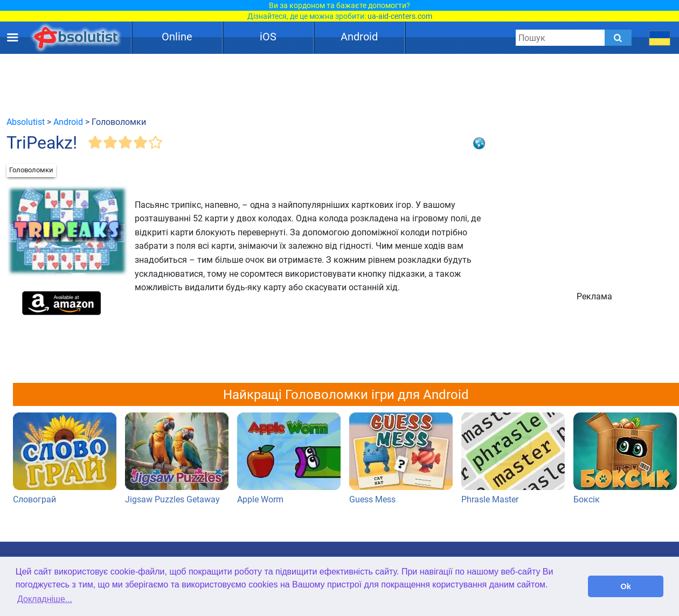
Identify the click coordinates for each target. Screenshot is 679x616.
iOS (268, 37)
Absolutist (26, 122)
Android (359, 37)
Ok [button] (626, 586)
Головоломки (31, 170)
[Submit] (618, 38)
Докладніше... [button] (45, 599)
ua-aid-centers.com (400, 16)
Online (177, 37)
